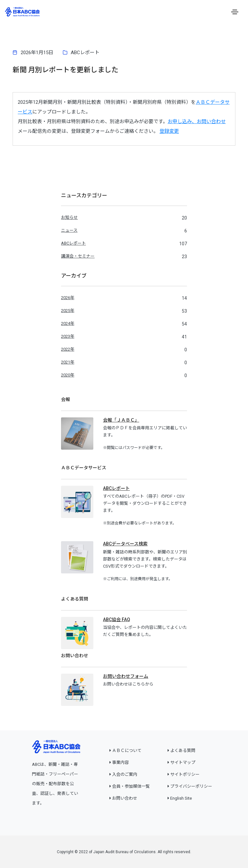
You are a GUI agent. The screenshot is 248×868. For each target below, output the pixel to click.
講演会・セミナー (78, 256)
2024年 (68, 323)
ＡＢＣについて (127, 751)
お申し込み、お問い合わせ (197, 122)
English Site (181, 798)
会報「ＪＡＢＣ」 (121, 420)
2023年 (68, 336)
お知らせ (69, 217)
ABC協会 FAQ (117, 619)
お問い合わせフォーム (126, 676)
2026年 (68, 298)
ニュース (69, 230)
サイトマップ (183, 762)
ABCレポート (85, 53)
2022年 (68, 349)
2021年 (68, 362)
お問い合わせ (125, 798)
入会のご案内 (125, 774)
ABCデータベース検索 (125, 544)
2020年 (68, 375)
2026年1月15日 (37, 53)
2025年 (68, 311)
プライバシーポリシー (191, 786)
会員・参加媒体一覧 (131, 786)
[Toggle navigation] (235, 12)
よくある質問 (183, 751)
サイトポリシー (185, 774)
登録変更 (169, 131)
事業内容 (120, 762)
